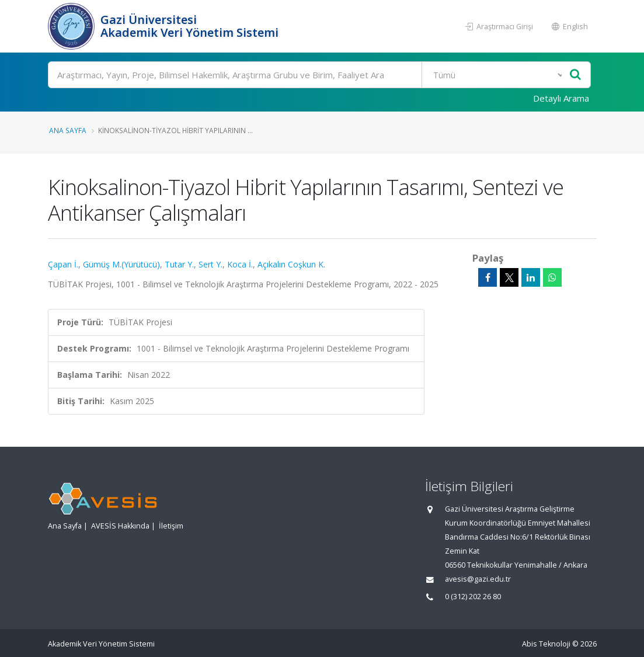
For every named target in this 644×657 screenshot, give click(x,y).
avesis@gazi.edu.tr (478, 579)
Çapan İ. (63, 264)
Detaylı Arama (561, 98)
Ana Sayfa (68, 130)
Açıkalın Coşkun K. (291, 264)
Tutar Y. (179, 264)
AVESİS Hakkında (120, 526)
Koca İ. (240, 264)
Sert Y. (210, 264)
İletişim (171, 526)
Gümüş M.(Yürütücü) (121, 264)
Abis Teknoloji (546, 644)
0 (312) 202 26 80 (473, 597)
